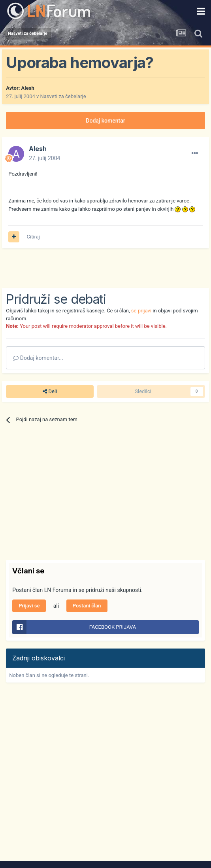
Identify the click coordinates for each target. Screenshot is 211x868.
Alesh (28, 88)
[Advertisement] (98, 268)
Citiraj (33, 237)
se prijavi (141, 311)
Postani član (87, 606)
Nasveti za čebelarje (63, 96)
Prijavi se (29, 606)
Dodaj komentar (105, 121)
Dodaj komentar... (38, 358)
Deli (50, 391)
